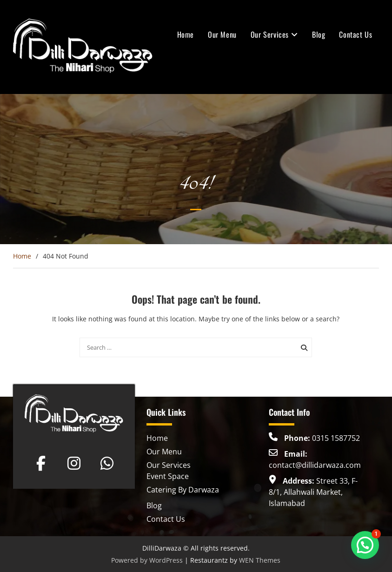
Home (186, 34)
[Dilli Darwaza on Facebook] (41, 463)
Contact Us (355, 34)
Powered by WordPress (147, 560)
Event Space (168, 476)
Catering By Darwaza (183, 490)
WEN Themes (260, 560)
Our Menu (222, 34)
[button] (365, 545)
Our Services (270, 34)
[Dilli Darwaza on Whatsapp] (107, 463)
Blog (319, 34)
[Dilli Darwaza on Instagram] (74, 463)
